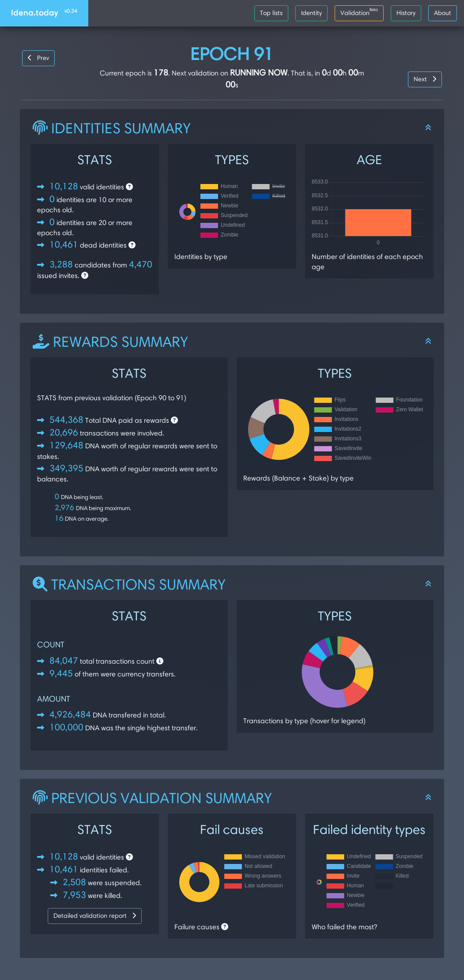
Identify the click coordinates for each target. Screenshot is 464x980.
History (406, 13)
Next (425, 79)
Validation (359, 11)
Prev (38, 58)
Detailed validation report (95, 916)
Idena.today (44, 13)
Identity (311, 13)
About (443, 13)
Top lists (271, 13)
